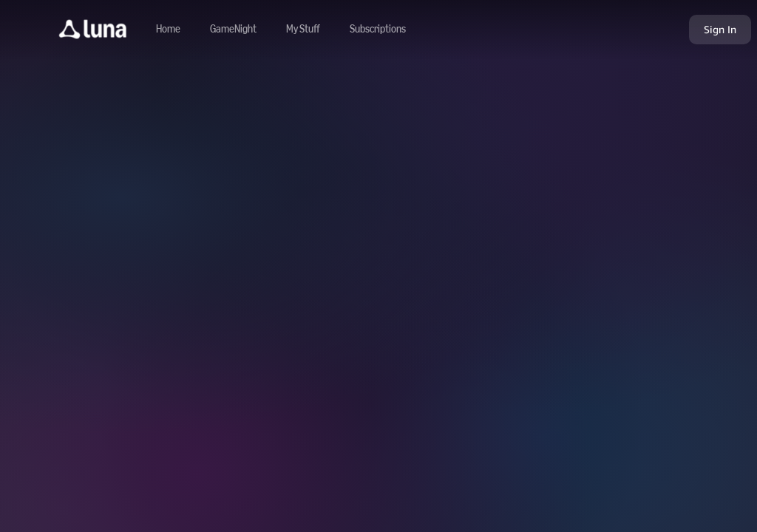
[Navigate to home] (168, 30)
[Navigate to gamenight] (233, 30)
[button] (93, 30)
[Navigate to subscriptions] (378, 30)
